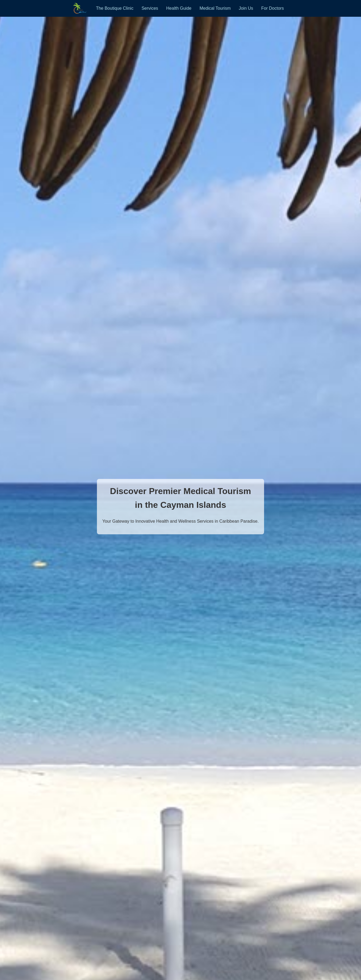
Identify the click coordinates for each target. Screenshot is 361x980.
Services (150, 8)
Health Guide (179, 8)
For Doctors (273, 8)
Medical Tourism (215, 8)
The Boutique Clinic (115, 8)
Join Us (246, 8)
